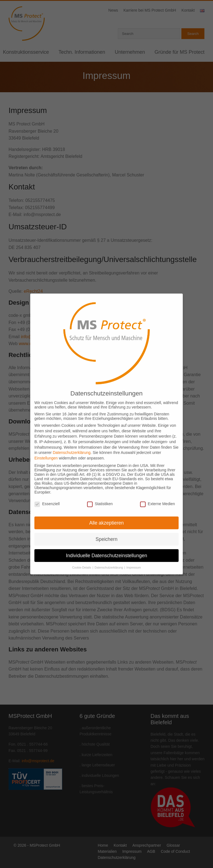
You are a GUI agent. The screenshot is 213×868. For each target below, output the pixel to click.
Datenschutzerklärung (72, 445)
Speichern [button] (107, 531)
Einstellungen (46, 450)
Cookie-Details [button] (82, 559)
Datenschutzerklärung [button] (109, 559)
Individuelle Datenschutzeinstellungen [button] (107, 547)
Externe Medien (158, 496)
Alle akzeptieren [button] (107, 515)
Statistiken (100, 496)
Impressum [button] (134, 559)
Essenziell (47, 496)
